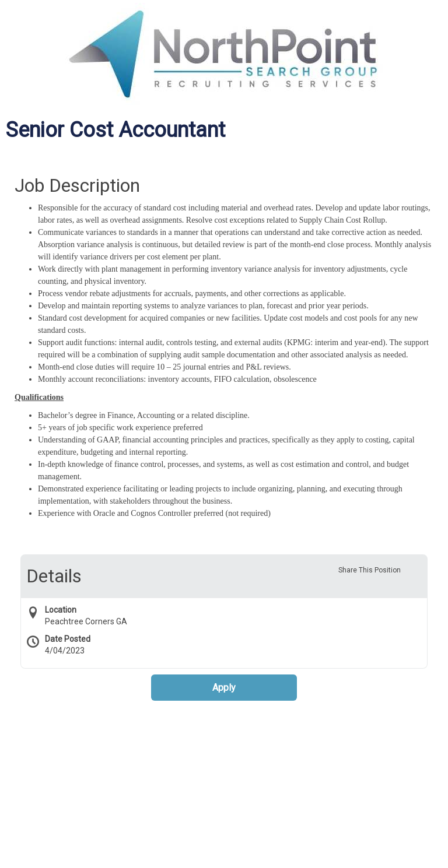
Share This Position (370, 570)
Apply (224, 688)
